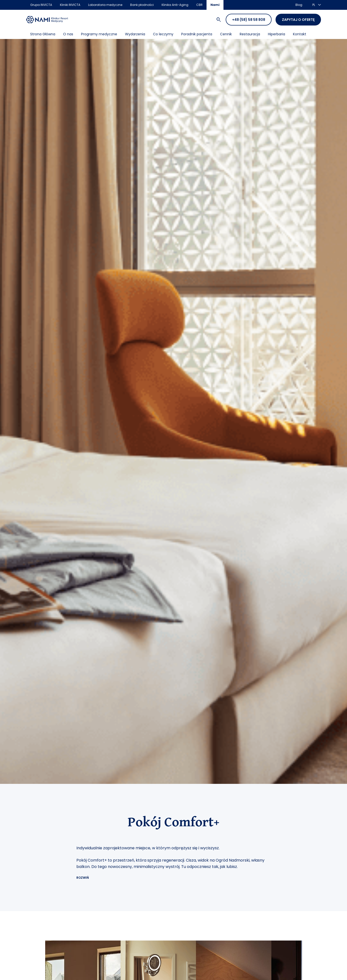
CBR (199, 5)
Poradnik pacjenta (197, 34)
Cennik (226, 34)
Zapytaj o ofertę (298, 20)
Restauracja (250, 34)
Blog (299, 5)
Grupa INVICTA (41, 5)
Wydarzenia (135, 34)
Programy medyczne (99, 34)
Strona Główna (43, 34)
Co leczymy (163, 34)
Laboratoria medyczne (105, 5)
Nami (215, 5)
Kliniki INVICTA (70, 5)
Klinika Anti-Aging (175, 5)
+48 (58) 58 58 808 (249, 20)
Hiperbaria (277, 34)
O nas (68, 34)
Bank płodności (142, 5)
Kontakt (300, 34)
